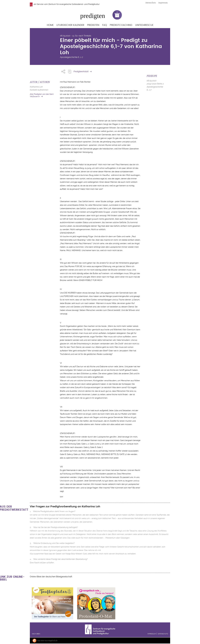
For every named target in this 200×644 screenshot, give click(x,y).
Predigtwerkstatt (81, 71)
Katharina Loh (36, 87)
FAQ (105, 25)
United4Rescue (144, 25)
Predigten (93, 25)
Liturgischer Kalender (70, 25)
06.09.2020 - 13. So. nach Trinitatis (76, 36)
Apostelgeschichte (69, 57)
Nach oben (36, 634)
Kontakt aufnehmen (39, 90)
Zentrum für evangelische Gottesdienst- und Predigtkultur (74, 4)
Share (63, 72)
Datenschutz (151, 3)
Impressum (163, 3)
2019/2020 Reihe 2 (155, 84)
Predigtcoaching (121, 25)
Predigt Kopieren (70, 72)
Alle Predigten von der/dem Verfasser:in (42, 95)
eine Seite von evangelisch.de (47, 640)
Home (50, 25)
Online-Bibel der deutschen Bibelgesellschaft (51, 577)
